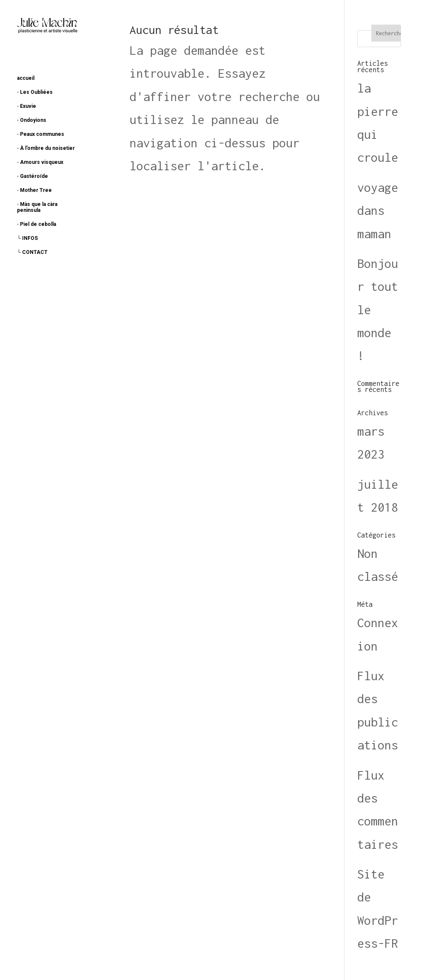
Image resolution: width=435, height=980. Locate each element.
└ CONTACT (32, 252)
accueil (26, 78)
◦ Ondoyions (32, 120)
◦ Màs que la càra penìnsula (37, 207)
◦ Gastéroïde (32, 176)
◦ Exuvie (27, 106)
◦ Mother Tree (34, 190)
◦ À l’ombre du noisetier (46, 148)
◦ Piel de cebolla (37, 224)
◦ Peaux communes (41, 134)
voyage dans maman (378, 211)
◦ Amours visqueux (40, 162)
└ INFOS (27, 238)
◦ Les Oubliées (35, 92)
